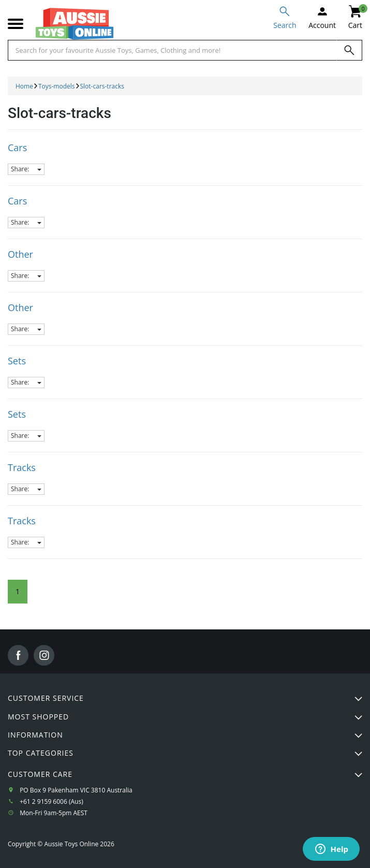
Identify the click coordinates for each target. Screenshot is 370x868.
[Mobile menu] (16, 24)
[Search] (349, 50)
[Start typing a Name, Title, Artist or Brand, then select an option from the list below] (172, 50)
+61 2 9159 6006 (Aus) (51, 801)
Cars (17, 148)
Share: (26, 169)
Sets (17, 361)
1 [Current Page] (18, 591)
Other (20, 254)
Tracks (22, 467)
